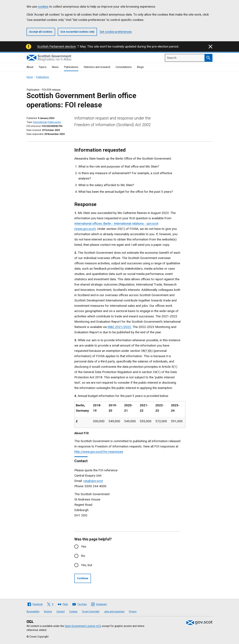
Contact (61, 612)
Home (30, 77)
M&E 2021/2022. (120, 327)
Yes (84, 546)
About (30, 67)
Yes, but (87, 565)
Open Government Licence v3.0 (83, 626)
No (83, 556)
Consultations (124, 67)
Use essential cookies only (77, 32)
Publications (71, 67)
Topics (43, 67)
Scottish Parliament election (56, 46)
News (55, 67)
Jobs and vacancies (114, 612)
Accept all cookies (41, 32)
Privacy (133, 612)
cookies (43, 7)
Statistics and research (97, 67)
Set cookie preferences (116, 32)
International (40, 122)
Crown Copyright (91, 612)
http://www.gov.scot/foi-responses (99, 452)
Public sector (54, 122)
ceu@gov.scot (93, 481)
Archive (48, 612)
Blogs (140, 67)
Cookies (73, 612)
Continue (83, 578)
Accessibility (33, 612)
